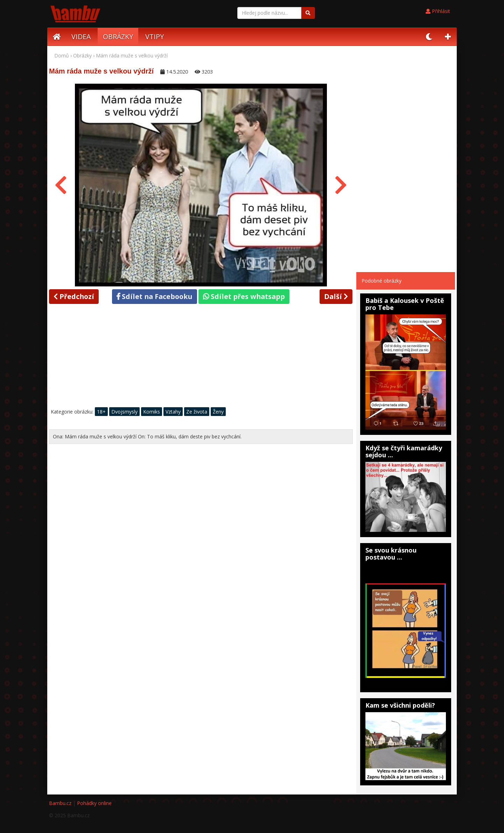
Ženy (218, 412)
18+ (101, 412)
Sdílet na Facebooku (155, 296)
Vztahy (173, 412)
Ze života (197, 412)
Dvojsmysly (124, 412)
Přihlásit (438, 11)
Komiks (152, 412)
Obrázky (82, 55)
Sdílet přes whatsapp (244, 296)
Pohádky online (94, 803)
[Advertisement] (201, 358)
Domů (62, 55)
